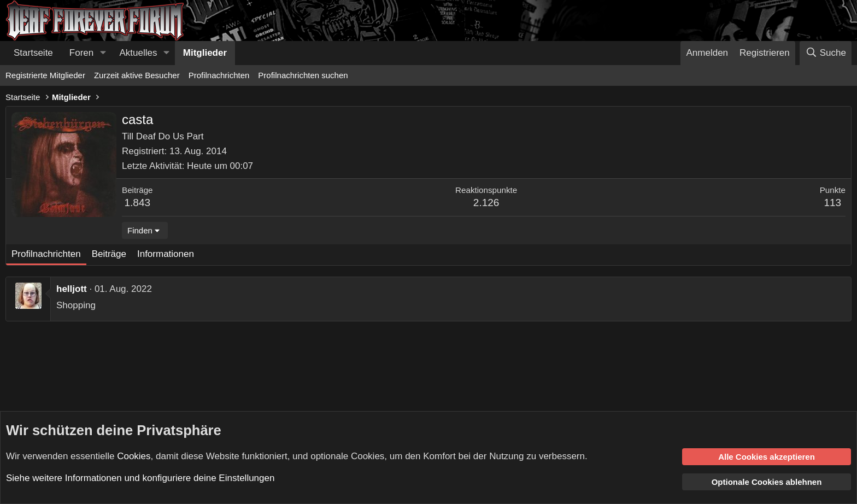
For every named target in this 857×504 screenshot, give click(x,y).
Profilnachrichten (219, 75)
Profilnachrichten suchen (303, 75)
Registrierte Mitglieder (45, 75)
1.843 (138, 203)
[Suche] (826, 53)
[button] (103, 53)
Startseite (33, 53)
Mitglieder (205, 53)
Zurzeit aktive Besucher (137, 75)
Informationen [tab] (166, 254)
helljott (72, 289)
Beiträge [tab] (109, 254)
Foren (81, 53)
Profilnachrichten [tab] (46, 254)
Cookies (134, 456)
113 (832, 203)
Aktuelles (139, 53)
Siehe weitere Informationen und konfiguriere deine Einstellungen (140, 478)
